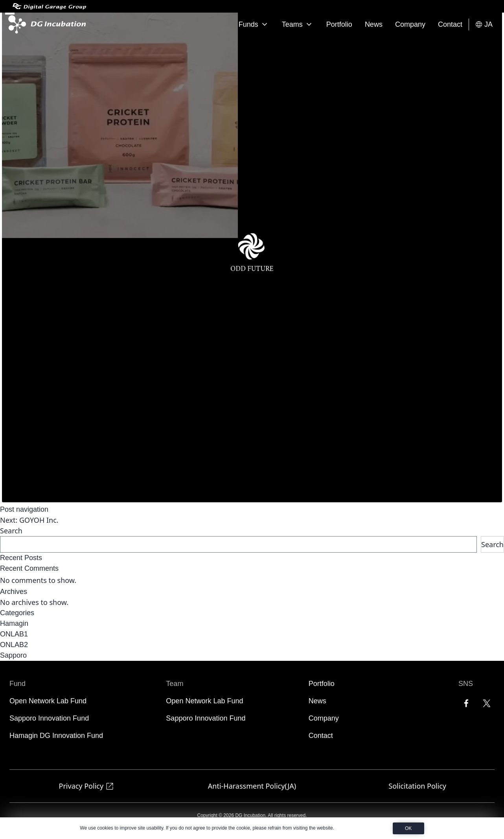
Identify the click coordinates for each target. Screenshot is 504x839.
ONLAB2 (14, 645)
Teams (298, 24)
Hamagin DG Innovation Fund (56, 736)
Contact (450, 24)
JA (484, 25)
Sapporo (13, 655)
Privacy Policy (87, 786)
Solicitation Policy (417, 786)
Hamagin (14, 623)
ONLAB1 (14, 634)
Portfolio (339, 24)
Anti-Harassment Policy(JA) (252, 786)
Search (11, 531)
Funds (254, 24)
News (374, 24)
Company (410, 24)
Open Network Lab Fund (48, 701)
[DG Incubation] (45, 24)
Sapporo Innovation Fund (49, 718)
